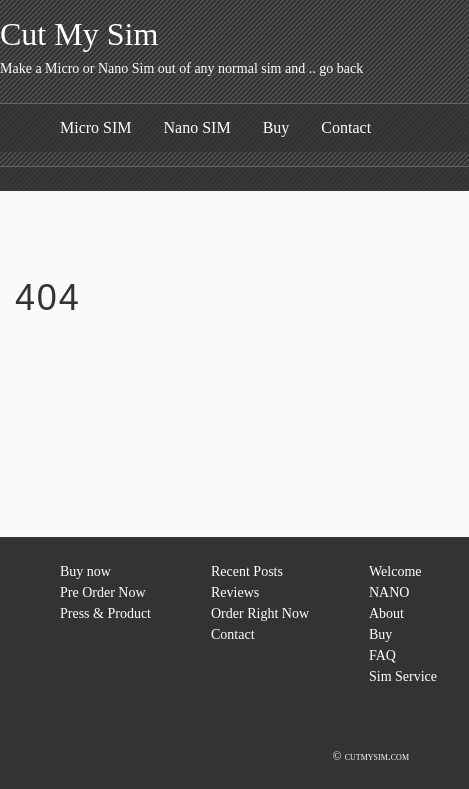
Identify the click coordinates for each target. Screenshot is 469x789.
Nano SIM (197, 127)
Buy (276, 127)
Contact (346, 127)
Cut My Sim (79, 34)
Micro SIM (96, 127)
